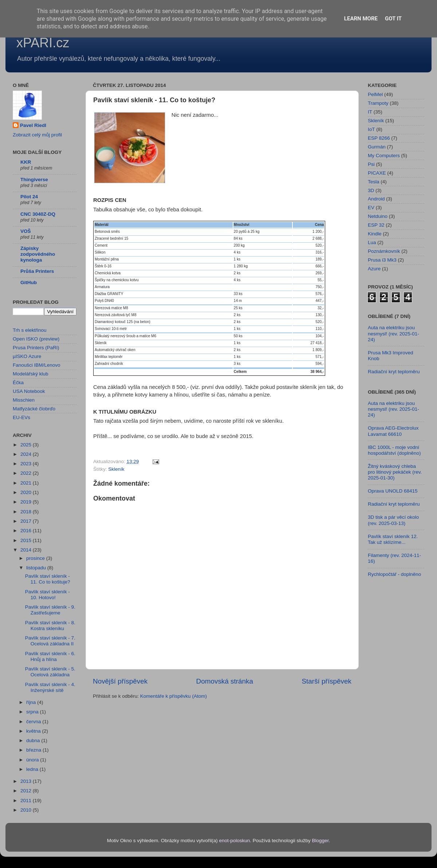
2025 (27, 445)
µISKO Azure (27, 356)
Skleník (116, 469)
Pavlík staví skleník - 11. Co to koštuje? (48, 579)
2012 (27, 791)
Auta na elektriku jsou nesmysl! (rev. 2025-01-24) (393, 333)
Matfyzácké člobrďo (34, 409)
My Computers (384, 156)
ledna (33, 769)
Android (376, 199)
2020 (27, 492)
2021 (27, 483)
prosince (36, 558)
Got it (393, 19)
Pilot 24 (29, 197)
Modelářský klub (31, 374)
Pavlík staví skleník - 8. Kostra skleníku (50, 626)
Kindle (375, 234)
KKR (26, 162)
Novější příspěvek (120, 681)
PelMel (375, 94)
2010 (27, 810)
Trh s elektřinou (30, 330)
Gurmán (377, 147)
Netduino (378, 216)
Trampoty (378, 103)
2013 (27, 781)
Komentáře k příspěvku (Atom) (174, 696)
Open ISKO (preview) (36, 339)
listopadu (37, 568)
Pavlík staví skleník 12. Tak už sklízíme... (393, 539)
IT (370, 112)
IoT (371, 129)
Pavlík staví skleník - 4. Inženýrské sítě (50, 687)
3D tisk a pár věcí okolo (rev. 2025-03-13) (393, 520)
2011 (27, 801)
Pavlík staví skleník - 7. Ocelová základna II (50, 641)
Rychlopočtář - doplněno (394, 574)
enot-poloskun (234, 841)
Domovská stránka (225, 681)
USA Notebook (29, 391)
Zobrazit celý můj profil (37, 135)
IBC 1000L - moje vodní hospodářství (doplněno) (394, 450)
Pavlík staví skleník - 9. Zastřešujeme (50, 610)
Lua (372, 242)
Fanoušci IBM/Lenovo (37, 365)
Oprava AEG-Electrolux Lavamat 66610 (393, 431)
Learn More (361, 19)
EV (371, 208)
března (34, 750)
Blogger (320, 841)
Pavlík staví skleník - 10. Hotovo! (48, 595)
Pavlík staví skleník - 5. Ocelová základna (50, 672)
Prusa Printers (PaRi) (36, 348)
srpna (33, 712)
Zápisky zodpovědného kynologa (38, 254)
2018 (27, 512)
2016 (27, 531)
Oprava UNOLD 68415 (393, 491)
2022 (27, 473)
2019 (27, 502)
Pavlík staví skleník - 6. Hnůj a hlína (50, 656)
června (34, 722)
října (32, 702)
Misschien (24, 400)
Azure (374, 269)
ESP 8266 (379, 138)
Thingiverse (34, 180)
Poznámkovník (384, 251)
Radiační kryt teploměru (394, 372)
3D (371, 190)
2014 (27, 550)
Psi (371, 164)
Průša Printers (37, 271)
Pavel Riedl (33, 125)
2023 (27, 464)
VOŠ (26, 231)
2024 (27, 454)
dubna (34, 740)
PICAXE (377, 173)
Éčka (18, 383)
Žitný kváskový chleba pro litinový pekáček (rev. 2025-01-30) (395, 472)
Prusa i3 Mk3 (382, 260)
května (34, 731)
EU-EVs (21, 417)
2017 (27, 521)
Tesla (374, 182)
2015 (27, 540)
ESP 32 (376, 225)
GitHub (29, 282)
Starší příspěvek (327, 681)
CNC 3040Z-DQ (38, 214)
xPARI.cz (43, 43)
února (33, 760)
